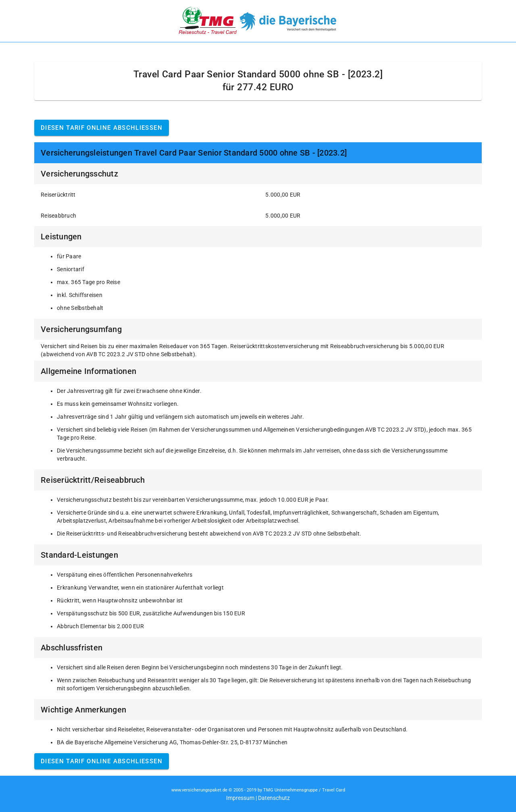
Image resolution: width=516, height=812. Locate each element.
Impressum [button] (240, 798)
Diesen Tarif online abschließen (102, 128)
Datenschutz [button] (274, 798)
